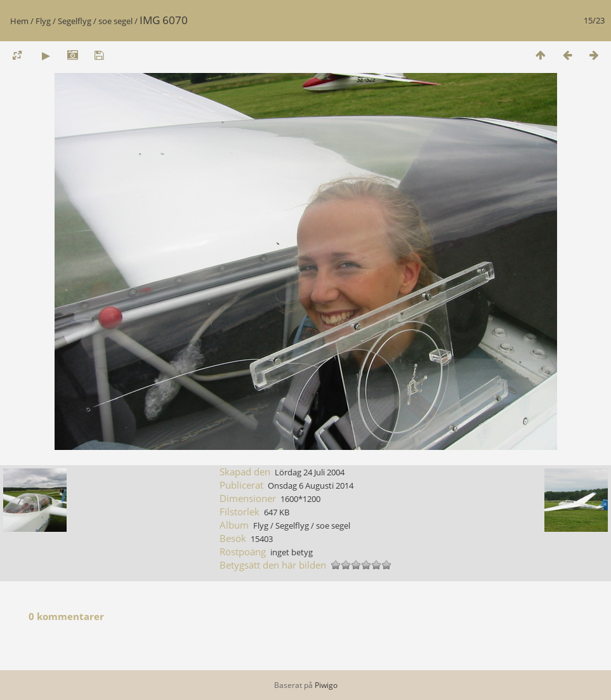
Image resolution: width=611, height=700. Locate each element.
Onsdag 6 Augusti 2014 (311, 485)
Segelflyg (75, 21)
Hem (19, 21)
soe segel (115, 21)
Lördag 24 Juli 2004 (310, 472)
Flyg (43, 21)
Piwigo (326, 685)
